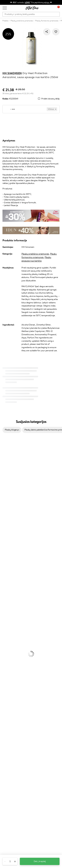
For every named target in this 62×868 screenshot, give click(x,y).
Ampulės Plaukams (9, 586)
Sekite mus (8, 841)
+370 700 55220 (10, 823)
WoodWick (5, 483)
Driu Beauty (6, 509)
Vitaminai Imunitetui (10, 673)
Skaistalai (4, 647)
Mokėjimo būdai (10, 733)
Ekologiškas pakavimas (12, 686)
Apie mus (7, 726)
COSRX (3, 490)
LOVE (27, 2)
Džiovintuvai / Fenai (9, 593)
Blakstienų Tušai (7, 644)
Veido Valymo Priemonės (12, 612)
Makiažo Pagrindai (8, 628)
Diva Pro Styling (7, 519)
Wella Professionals (9, 512)
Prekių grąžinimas (10, 683)
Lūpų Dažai (5, 651)
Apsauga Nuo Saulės (9, 622)
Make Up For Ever (8, 564)
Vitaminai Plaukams (9, 654)
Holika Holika (6, 544)
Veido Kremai (6, 602)
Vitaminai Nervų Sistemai (12, 670)
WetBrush (5, 464)
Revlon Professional (9, 525)
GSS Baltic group (11, 770)
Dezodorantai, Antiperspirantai (14, 619)
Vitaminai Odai (7, 664)
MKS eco (4, 531)
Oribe (3, 528)
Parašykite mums (10, 829)
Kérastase (4, 457)
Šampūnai (4, 577)
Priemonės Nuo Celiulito (11, 615)
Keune (3, 496)
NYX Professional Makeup (12, 493)
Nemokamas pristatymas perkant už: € (21, 680)
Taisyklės (6, 701)
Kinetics (4, 535)
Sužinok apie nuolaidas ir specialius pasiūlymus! (24, 799)
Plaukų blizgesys (12, 430)
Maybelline (5, 473)
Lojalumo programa (11, 761)
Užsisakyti (10, 812)
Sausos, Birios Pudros (10, 638)
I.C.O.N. (4, 470)
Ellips (2, 506)
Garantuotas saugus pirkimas (16, 689)
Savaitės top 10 (9, 758)
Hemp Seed (5, 554)
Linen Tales (5, 486)
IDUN (3, 557)
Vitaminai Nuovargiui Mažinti (13, 660)
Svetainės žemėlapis (12, 717)
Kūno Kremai (6, 606)
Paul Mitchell (6, 561)
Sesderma (5, 460)
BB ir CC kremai (7, 641)
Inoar (2, 454)
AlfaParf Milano (7, 551)
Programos (8, 752)
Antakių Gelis (6, 631)
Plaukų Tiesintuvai (8, 589)
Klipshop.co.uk (9, 777)
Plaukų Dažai (6, 599)
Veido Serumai (7, 609)
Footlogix (4, 538)
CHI (2, 541)
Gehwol (4, 499)
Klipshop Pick (9, 764)
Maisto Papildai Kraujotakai (12, 677)
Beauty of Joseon (8, 477)
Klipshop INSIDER (11, 711)
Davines (4, 444)
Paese (3, 502)
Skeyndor (4, 515)
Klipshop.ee (8, 780)
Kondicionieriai (7, 580)
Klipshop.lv (7, 773)
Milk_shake (5, 448)
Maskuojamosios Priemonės (13, 635)
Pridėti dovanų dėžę (50, 99)
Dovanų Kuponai (10, 739)
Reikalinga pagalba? (11, 820)
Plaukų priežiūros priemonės (35, 254)
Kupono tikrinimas (11, 742)
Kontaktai (7, 730)
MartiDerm (5, 480)
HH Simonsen (12, 73)
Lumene (4, 567)
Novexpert (5, 570)
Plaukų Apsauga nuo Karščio (13, 596)
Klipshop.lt (8, 698)
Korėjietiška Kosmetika (10, 625)
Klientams (8, 723)
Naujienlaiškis (9, 796)
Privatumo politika (11, 704)
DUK (5, 714)
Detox (3, 667)
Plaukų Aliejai (6, 583)
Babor (3, 451)
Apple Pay (7, 708)
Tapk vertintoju (9, 755)
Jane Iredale (6, 467)
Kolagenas (5, 657)
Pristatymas (8, 736)
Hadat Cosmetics (8, 522)
